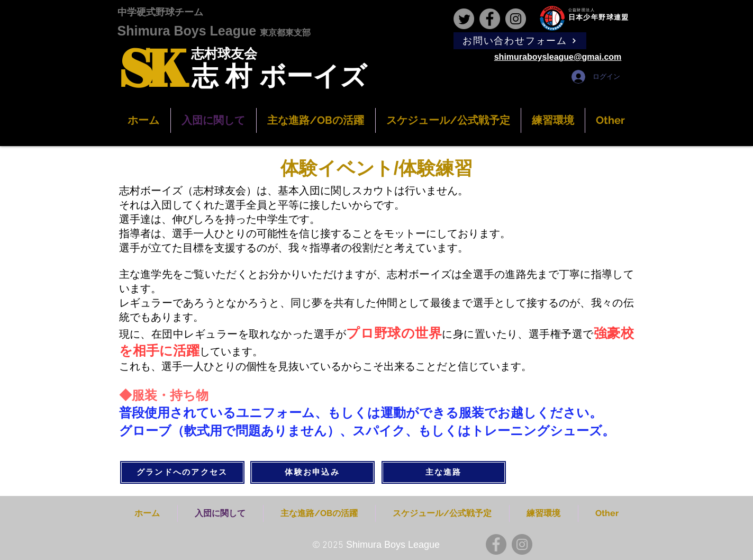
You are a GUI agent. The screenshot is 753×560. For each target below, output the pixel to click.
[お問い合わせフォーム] (520, 41)
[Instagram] (516, 19)
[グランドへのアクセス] (182, 472)
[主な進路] (444, 472)
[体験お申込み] (312, 472)
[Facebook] (490, 19)
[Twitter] (464, 19)
